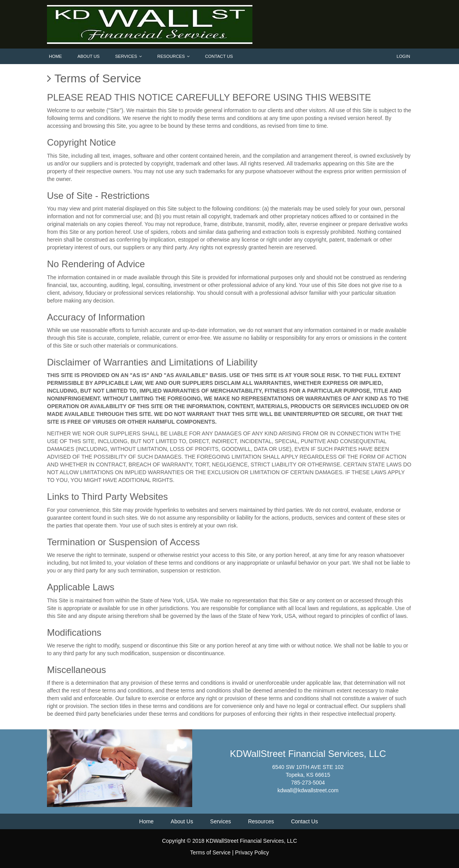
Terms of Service (210, 852)
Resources (173, 56)
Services (129, 56)
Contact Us (219, 56)
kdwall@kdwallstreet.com (308, 790)
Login (403, 56)
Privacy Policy (252, 852)
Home (56, 56)
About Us (89, 56)
